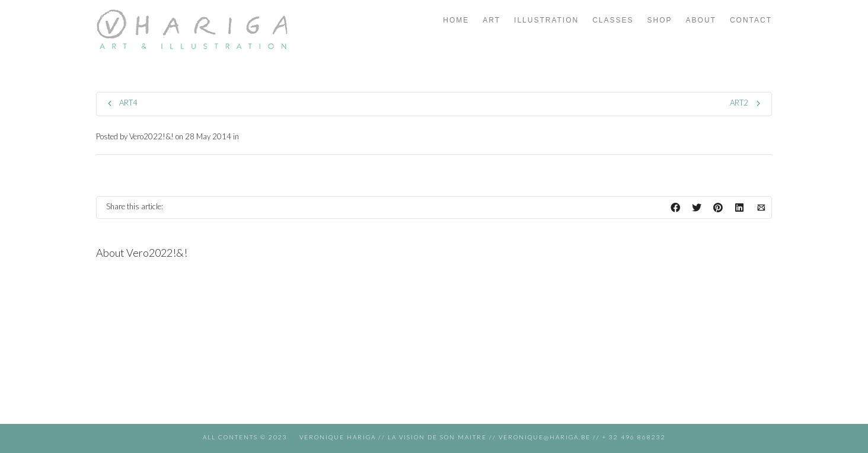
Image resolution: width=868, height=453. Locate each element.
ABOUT (701, 20)
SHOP (660, 20)
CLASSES (613, 20)
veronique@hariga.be (543, 437)
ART (492, 20)
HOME (456, 20)
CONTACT (751, 20)
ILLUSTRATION (546, 20)
